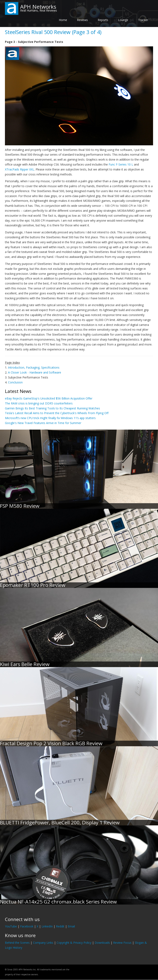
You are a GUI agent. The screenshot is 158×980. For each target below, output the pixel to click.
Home (63, 20)
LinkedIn (47, 926)
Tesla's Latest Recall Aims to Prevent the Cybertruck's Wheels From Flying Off (57, 413)
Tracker (143, 20)
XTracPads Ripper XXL (20, 169)
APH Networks (38, 7)
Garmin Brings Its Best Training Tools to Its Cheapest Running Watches (52, 408)
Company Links (43, 943)
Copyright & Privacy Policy (74, 943)
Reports (103, 20)
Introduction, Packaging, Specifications (34, 367)
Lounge (123, 20)
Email (71, 926)
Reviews (82, 20)
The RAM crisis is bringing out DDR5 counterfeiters (39, 403)
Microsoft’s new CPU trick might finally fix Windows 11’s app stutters (50, 418)
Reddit (60, 926)
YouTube (11, 926)
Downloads (102, 943)
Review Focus (122, 943)
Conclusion (15, 382)
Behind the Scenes (17, 943)
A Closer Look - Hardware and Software (35, 372)
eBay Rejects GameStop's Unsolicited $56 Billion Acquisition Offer (49, 398)
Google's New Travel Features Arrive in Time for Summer (43, 423)
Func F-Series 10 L (121, 164)
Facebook (27, 926)
